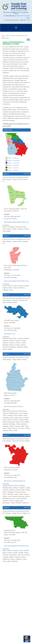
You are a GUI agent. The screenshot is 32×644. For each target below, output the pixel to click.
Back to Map (27, 174)
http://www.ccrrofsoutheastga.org (15, 481)
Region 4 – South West (13, 165)
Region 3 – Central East (13, 163)
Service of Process (19, 12)
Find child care (10, 16)
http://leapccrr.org (10, 334)
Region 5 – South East (13, 168)
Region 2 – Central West (14, 161)
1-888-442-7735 (25, 20)
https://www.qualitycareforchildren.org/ (16, 222)
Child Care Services (10, 36)
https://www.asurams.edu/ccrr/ (14, 406)
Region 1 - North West (13, 158)
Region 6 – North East (13, 170)
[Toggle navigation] (16, 28)
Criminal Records (9, 12)
